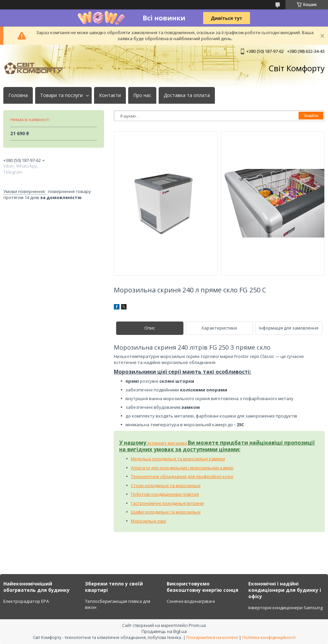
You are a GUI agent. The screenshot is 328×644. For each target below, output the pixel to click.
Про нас (142, 95)
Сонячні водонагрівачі (191, 601)
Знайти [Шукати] (311, 116)
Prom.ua (197, 625)
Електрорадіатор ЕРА (26, 601)
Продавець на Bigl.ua (164, 631)
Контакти (110, 95)
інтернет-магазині (168, 443)
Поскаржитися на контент (212, 637)
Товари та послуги (61, 95)
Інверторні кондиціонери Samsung (285, 608)
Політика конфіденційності (269, 637)
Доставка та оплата (187, 95)
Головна (18, 95)
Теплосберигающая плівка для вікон (118, 604)
